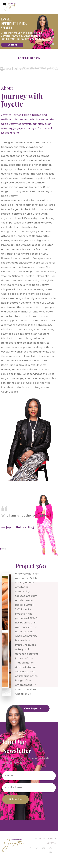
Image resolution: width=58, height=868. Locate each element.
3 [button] (5, 549)
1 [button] (1, 549)
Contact (12, 45)
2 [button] (3, 549)
